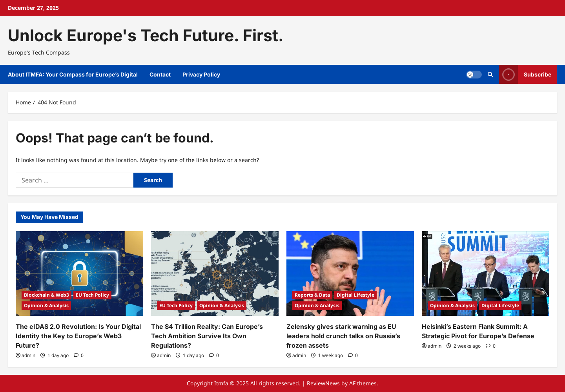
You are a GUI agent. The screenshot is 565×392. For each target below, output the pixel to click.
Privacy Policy (201, 74)
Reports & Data (312, 295)
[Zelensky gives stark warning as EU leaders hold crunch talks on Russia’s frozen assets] (350, 274)
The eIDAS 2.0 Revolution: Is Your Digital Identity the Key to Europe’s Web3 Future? (78, 336)
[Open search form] (490, 75)
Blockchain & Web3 (46, 295)
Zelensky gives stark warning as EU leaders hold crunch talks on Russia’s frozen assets (343, 336)
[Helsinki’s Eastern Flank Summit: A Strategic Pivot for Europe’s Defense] (486, 274)
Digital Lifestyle (355, 295)
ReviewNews (323, 383)
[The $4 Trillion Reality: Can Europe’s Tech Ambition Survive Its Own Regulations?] (215, 274)
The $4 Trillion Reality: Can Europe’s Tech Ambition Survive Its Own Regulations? (207, 336)
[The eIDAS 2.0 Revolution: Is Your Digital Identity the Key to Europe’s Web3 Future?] (79, 274)
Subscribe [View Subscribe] (525, 74)
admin (28, 355)
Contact (160, 74)
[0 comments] (79, 355)
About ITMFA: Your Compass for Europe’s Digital (73, 74)
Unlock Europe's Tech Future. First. (146, 35)
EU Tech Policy (92, 295)
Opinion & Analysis (46, 305)
